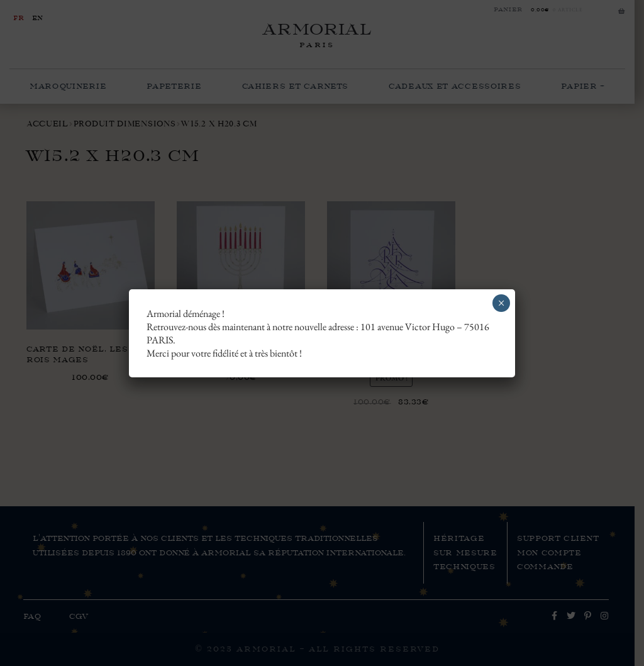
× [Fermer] (502, 303)
